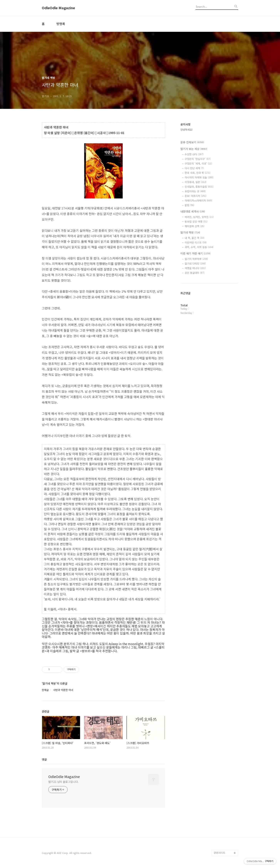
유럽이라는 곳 (195, 191)
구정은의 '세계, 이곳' (198, 163)
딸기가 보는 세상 (194, 149)
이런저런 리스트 (196, 242)
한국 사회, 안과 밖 (197, 173)
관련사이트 (220, 853)
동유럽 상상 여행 (196, 221)
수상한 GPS (194, 154)
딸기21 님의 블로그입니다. (63, 782)
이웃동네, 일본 (196, 182)
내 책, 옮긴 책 (194, 238)
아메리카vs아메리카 (198, 200)
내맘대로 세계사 (193, 211)
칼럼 (189, 205)
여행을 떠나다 (195, 268)
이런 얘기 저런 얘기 (195, 253)
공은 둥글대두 (194, 273)
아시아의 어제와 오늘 (199, 177)
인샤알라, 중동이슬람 (199, 187)
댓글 (44, 759)
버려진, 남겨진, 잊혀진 (199, 217)
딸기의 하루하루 (196, 259)
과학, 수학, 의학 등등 (199, 247)
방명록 (61, 24)
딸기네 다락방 (195, 263)
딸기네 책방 (190, 232)
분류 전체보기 (192, 142)
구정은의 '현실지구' (198, 159)
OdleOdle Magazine (58, 8)
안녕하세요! (187, 130)
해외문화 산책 (194, 226)
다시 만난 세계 (194, 168)
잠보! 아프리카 (196, 196)
